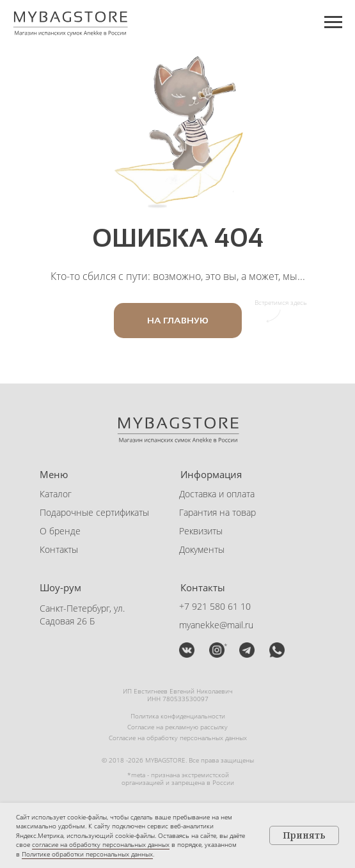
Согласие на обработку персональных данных (178, 738)
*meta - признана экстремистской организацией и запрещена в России (178, 779)
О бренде (60, 531)
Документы (202, 549)
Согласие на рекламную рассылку (177, 727)
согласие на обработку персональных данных (101, 844)
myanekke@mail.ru (216, 625)
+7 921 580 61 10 (215, 606)
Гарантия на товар (217, 512)
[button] (247, 650)
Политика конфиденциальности (178, 716)
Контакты (59, 549)
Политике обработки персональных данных (87, 854)
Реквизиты (201, 531)
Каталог (56, 494)
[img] (187, 650)
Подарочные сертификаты (94, 512)
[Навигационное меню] (333, 22)
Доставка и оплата (217, 494)
